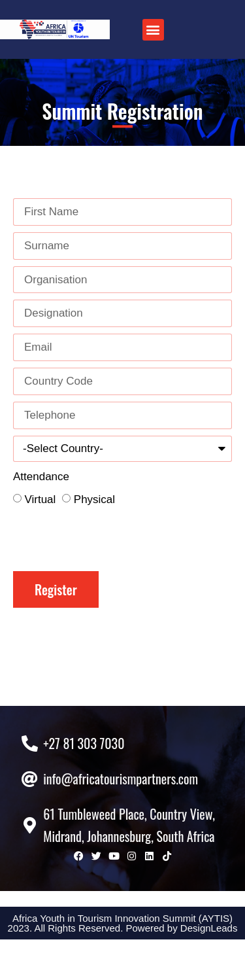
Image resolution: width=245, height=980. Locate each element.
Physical (94, 499)
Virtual (40, 499)
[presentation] (112, 539)
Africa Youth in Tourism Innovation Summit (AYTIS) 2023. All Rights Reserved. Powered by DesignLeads (123, 964)
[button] (153, 30)
